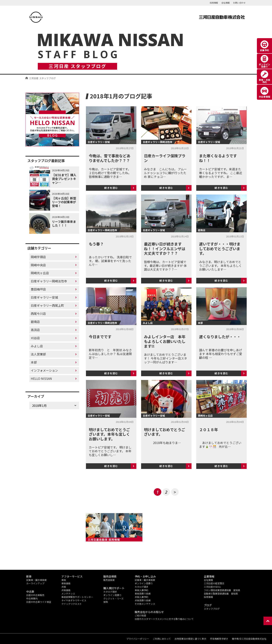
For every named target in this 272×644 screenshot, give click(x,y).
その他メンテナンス (145, 604)
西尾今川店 (38, 314)
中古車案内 (32, 598)
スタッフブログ (212, 609)
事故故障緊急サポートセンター (77, 597)
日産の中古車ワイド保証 (39, 602)
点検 (64, 587)
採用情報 (214, 3)
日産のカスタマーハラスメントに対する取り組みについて (164, 619)
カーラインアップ (35, 583)
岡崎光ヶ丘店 (40, 273)
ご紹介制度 (140, 615)
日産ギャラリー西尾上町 (47, 305)
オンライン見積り (112, 595)
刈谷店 (35, 338)
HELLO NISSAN (41, 378)
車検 (64, 580)
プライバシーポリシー (138, 639)
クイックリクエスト (72, 604)
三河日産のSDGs (212, 587)
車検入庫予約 (141, 590)
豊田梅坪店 (38, 289)
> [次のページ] (175, 492)
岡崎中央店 (38, 265)
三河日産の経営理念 (214, 583)
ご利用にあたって (162, 639)
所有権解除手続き (219, 639)
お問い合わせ (239, 3)
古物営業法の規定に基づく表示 (190, 639)
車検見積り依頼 (143, 593)
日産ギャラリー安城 (44, 297)
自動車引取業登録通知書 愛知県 (221, 593)
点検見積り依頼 (143, 600)
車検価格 (66, 583)
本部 (34, 362)
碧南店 (35, 322)
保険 (106, 602)
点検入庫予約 (141, 597)
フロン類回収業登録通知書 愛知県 (222, 590)
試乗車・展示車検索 (36, 580)
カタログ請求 (110, 592)
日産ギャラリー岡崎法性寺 (49, 281)
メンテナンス (68, 593)
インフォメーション (44, 370)
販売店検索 (109, 580)
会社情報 (226, 3)
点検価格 (66, 590)
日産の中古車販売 (35, 595)
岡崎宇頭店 (38, 257)
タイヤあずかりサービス (74, 600)
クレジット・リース (113, 598)
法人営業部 (38, 354)
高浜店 (35, 330)
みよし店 (37, 346)
